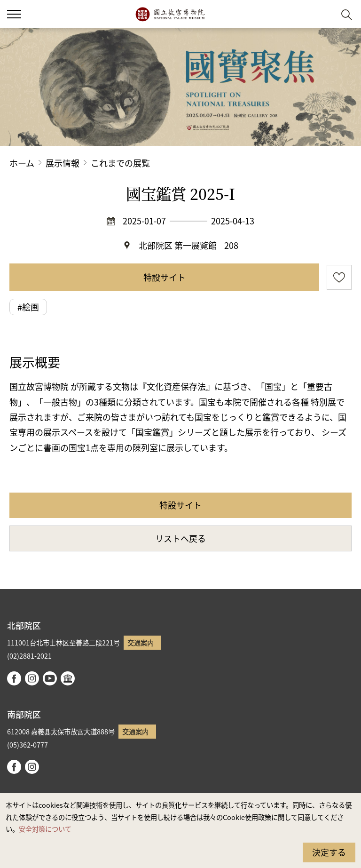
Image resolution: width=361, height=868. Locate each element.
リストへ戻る (180, 538)
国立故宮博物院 (170, 14)
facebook (14, 678)
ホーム (22, 163)
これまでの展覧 (120, 163)
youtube (50, 678)
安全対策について (45, 829)
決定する (329, 852)
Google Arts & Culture (68, 678)
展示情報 (63, 163)
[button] (324, 14)
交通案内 (141, 642)
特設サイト (165, 277)
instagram (32, 678)
